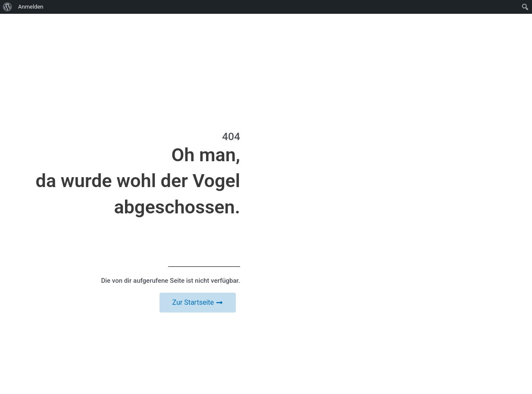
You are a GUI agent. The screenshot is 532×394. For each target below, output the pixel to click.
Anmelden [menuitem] (31, 7)
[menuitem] (8, 7)
